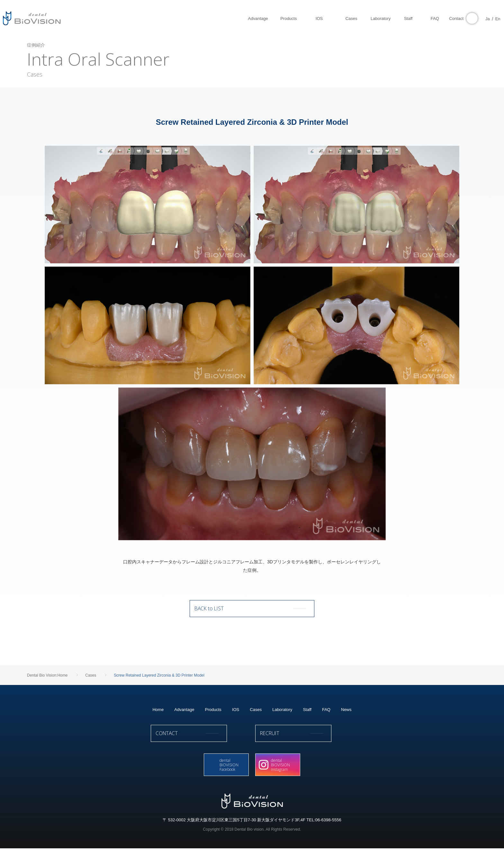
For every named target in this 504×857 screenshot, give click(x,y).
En (488, 19)
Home (158, 715)
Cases (256, 715)
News (346, 715)
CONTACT (200, 742)
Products (213, 715)
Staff (307, 715)
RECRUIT (304, 742)
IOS (236, 715)
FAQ (326, 715)
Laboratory (282, 715)
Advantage (184, 715)
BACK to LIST (252, 611)
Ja (478, 19)
